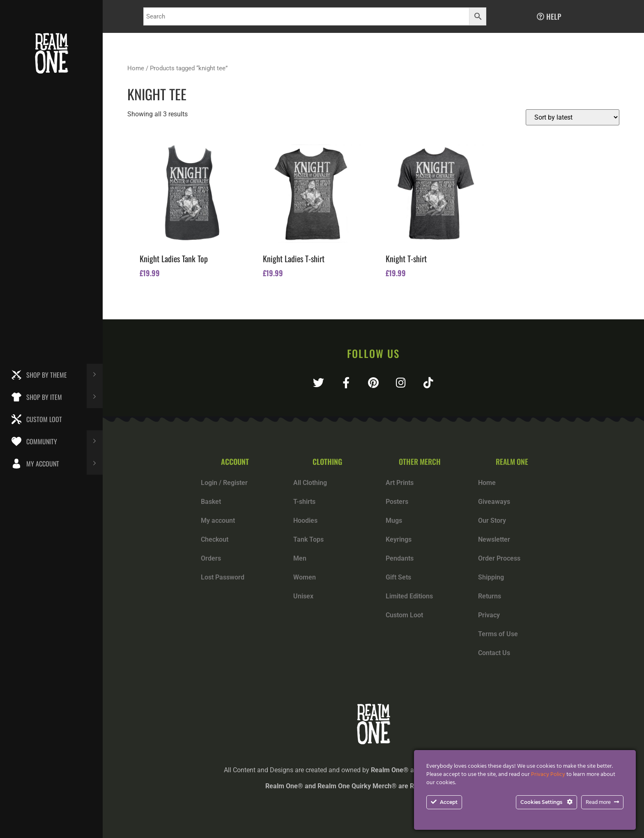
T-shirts (304, 502)
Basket (211, 502)
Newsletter (494, 539)
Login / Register (224, 483)
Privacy (489, 615)
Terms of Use (498, 634)
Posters (397, 502)
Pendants (400, 558)
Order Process (499, 558)
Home (136, 68)
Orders (211, 558)
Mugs (394, 521)
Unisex (303, 596)
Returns (490, 596)
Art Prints (400, 483)
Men (300, 558)
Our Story (492, 521)
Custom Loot (404, 615)
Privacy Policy (548, 775)
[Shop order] (573, 117)
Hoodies (305, 521)
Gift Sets (398, 577)
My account (218, 521)
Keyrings (399, 539)
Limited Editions (409, 596)
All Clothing (310, 483)
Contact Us (494, 653)
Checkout (215, 539)
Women (305, 577)
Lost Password (223, 577)
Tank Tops (308, 539)
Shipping (491, 577)
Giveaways (494, 502)
